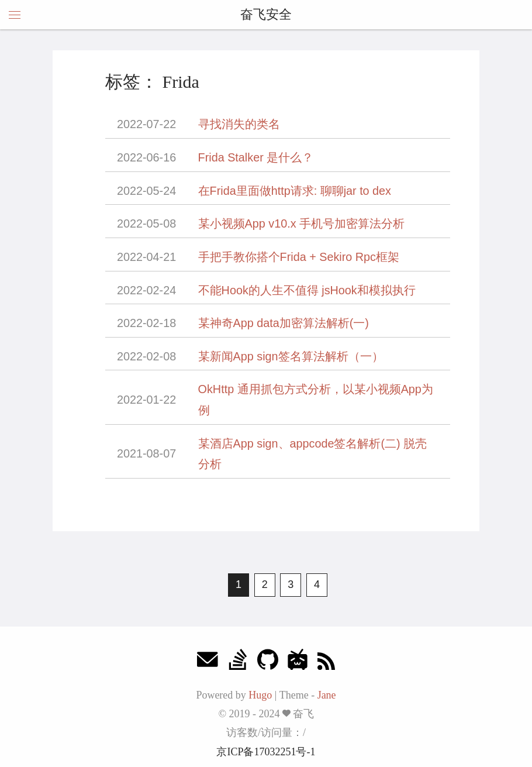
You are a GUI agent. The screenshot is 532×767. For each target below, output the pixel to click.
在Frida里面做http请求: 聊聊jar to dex (295, 191)
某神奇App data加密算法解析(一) (284, 323)
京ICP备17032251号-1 (266, 752)
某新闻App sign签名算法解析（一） (291, 356)
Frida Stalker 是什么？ (256, 157)
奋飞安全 (266, 14)
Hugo (260, 695)
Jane (327, 695)
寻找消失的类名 (239, 124)
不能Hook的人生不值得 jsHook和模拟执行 (307, 290)
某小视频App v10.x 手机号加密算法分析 (301, 223)
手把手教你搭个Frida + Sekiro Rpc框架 (299, 257)
